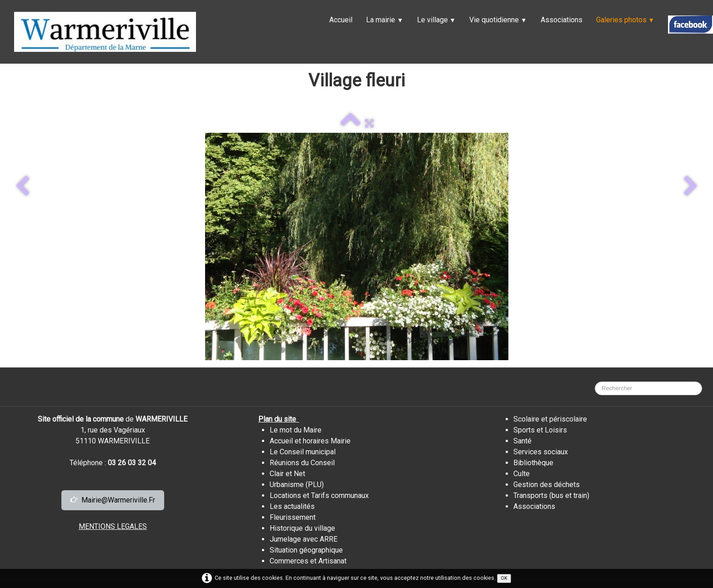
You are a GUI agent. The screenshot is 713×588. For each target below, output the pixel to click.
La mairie (384, 20)
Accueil (341, 20)
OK (504, 578)
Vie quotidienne (498, 20)
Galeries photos (625, 20)
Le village (436, 20)
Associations (562, 20)
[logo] (105, 32)
